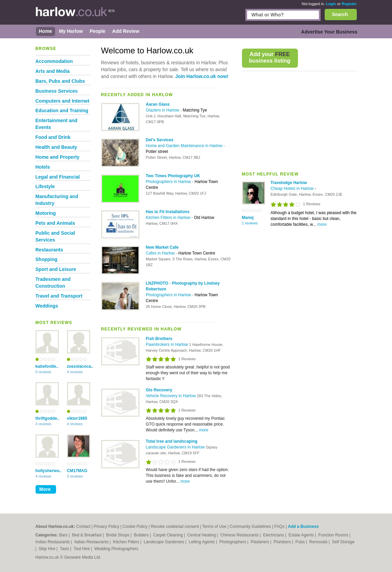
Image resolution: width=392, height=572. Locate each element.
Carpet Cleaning (168, 535)
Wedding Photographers (116, 549)
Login (331, 4)
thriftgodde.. (47, 418)
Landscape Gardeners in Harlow (176, 447)
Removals (319, 542)
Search (340, 14)
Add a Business (303, 526)
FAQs (280, 526)
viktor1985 (77, 418)
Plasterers (260, 542)
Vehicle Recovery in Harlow (171, 396)
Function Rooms (334, 535)
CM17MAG (77, 471)
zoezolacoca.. (79, 366)
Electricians (274, 535)
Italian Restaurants (92, 542)
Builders (142, 535)
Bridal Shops (118, 535)
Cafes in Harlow (161, 253)
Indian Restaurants (53, 542)
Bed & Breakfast (87, 535)
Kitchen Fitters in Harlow (169, 218)
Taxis (65, 549)
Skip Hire (48, 549)
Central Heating (202, 535)
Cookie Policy (135, 526)
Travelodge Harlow (289, 183)
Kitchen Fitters (127, 542)
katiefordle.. (47, 366)
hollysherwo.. (47, 471)
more (322, 224)
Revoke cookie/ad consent (175, 526)
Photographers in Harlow (169, 182)
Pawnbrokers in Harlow (168, 344)
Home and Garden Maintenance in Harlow (185, 146)
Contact (83, 526)
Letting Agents (202, 542)
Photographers (233, 542)
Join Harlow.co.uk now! (202, 76)
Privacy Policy (106, 526)
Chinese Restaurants (240, 535)
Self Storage (343, 542)
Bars (64, 535)
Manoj (248, 218)
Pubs (301, 542)
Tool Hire (82, 549)
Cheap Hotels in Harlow (293, 188)
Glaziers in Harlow (163, 110)
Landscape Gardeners (164, 542)
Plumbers (283, 542)
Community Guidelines (250, 526)
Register (349, 4)
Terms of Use (214, 526)
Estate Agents (302, 535)
